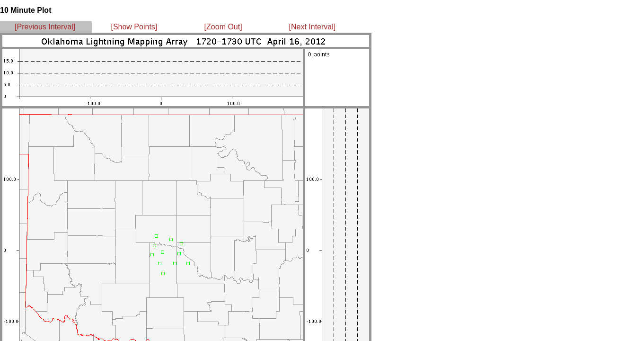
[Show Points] (134, 27)
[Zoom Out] (223, 27)
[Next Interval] (313, 27)
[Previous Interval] (45, 27)
